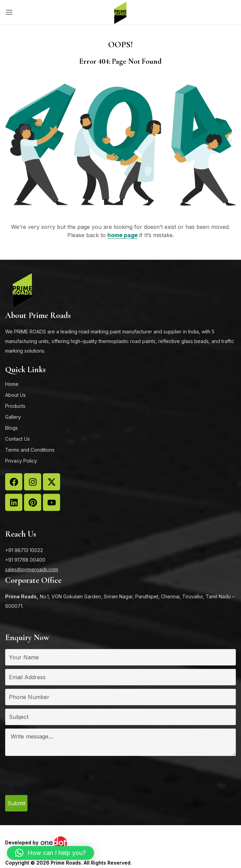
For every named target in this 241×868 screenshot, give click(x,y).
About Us (15, 395)
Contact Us (18, 439)
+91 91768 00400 (25, 560)
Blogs (12, 428)
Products (15, 406)
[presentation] (57, 778)
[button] (50, 853)
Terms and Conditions (30, 450)
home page (123, 235)
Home (12, 384)
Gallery (13, 417)
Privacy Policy (21, 461)
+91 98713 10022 (24, 550)
